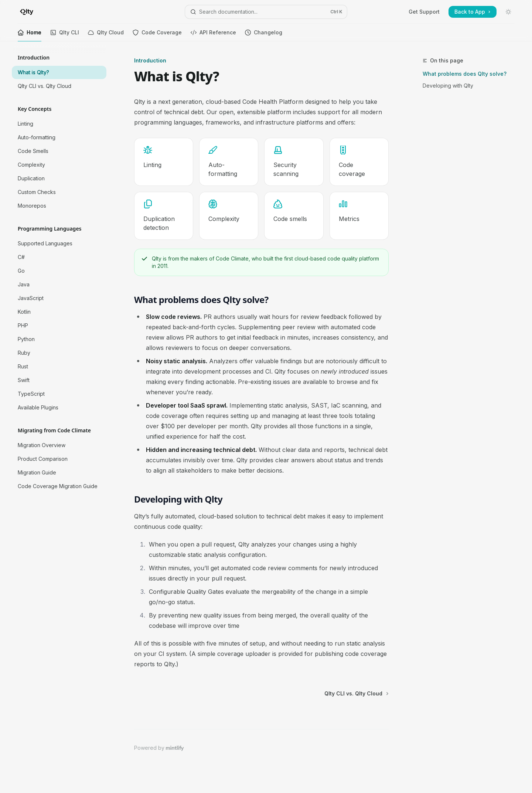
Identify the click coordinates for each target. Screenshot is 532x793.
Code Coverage (157, 35)
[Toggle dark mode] (508, 12)
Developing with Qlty (448, 86)
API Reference (213, 35)
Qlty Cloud (106, 35)
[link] (164, 162)
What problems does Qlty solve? (465, 74)
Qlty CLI (65, 35)
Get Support (424, 12)
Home (30, 35)
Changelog (264, 35)
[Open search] (266, 12)
